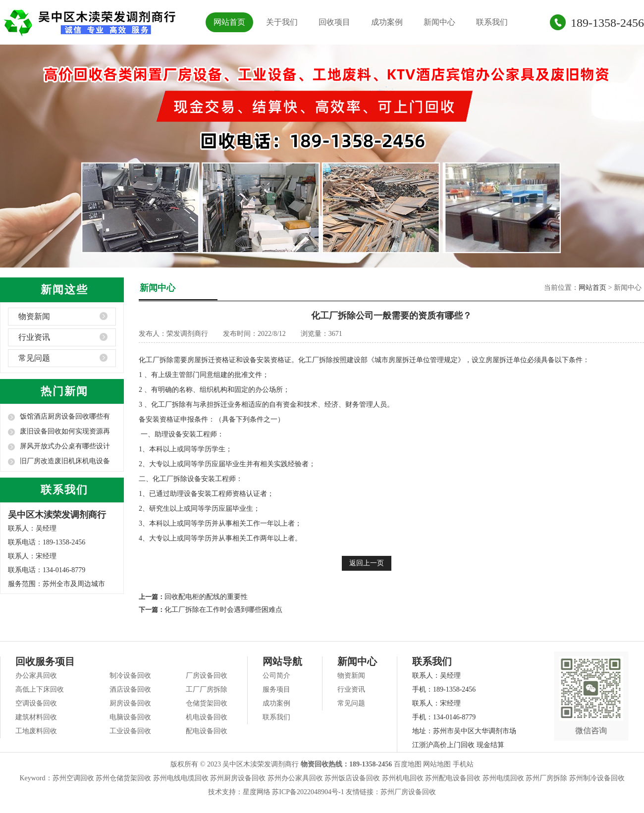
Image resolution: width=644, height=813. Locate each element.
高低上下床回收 (40, 689)
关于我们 (282, 22)
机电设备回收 (207, 717)
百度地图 (408, 764)
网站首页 (229, 22)
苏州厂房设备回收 (408, 792)
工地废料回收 (36, 731)
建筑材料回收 (36, 717)
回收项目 (334, 22)
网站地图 (437, 764)
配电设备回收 (207, 731)
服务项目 (276, 689)
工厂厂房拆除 (207, 689)
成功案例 (387, 22)
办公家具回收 (36, 676)
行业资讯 (34, 337)
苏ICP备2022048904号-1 (308, 792)
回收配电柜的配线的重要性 (206, 597)
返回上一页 (367, 563)
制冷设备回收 (130, 676)
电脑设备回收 (130, 717)
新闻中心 (439, 22)
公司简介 (276, 676)
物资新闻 (34, 316)
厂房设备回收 (207, 676)
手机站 (463, 764)
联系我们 (492, 22)
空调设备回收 (36, 703)
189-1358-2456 (607, 23)
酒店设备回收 (130, 689)
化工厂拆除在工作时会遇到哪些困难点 (223, 610)
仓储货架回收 (207, 703)
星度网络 (257, 792)
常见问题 (34, 358)
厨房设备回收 (130, 703)
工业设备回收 (130, 731)
